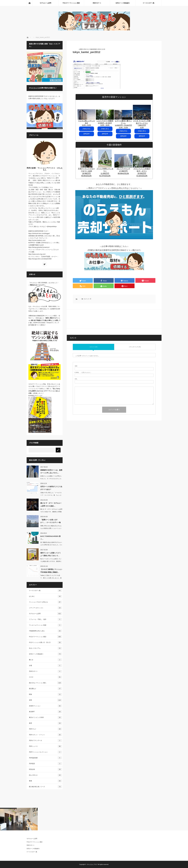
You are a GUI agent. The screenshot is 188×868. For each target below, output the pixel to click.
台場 (45, 666)
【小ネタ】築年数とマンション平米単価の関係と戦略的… (51, 571)
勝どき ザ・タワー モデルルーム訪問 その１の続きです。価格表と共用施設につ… (51, 512)
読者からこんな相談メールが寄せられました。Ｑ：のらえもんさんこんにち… (51, 479)
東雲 (45, 723)
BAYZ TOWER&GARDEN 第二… (50, 538)
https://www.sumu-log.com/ (37, 254)
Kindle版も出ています (35, 396)
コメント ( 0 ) (93, 347)
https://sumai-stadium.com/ (37, 240)
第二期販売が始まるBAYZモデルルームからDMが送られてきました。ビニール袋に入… (51, 545)
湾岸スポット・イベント (45, 735)
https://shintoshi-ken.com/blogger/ (39, 233)
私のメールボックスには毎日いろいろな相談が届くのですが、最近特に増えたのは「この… (51, 561)
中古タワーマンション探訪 (71, 3)
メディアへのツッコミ (45, 608)
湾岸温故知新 (45, 758)
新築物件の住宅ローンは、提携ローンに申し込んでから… (51, 471)
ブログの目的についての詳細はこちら (41, 187)
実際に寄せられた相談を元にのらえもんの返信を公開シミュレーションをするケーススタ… (51, 528)
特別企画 (45, 769)
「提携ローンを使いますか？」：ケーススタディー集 (51, 521)
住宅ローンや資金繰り (123, 3)
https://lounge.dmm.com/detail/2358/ (40, 259)
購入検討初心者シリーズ (45, 787)
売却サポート (97, 3)
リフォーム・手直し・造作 (45, 619)
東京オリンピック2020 (45, 717)
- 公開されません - (83, 372)
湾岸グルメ (45, 729)
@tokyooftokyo (52, 227)
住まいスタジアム (45, 648)
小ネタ (45, 677)
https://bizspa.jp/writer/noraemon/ (39, 247)
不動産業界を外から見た (45, 631)
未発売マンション (45, 706)
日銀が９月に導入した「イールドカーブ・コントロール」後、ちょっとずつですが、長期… (51, 495)
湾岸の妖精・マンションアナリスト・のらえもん (45, 169)
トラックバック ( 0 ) (135, 347)
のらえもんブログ (92, 864)
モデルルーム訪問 (45, 3)
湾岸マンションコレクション (45, 752)
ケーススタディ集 (149, 3)
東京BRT (45, 712)
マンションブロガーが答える (45, 602)
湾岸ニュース (45, 746)
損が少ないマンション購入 (45, 683)
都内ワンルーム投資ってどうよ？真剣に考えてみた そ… (51, 554)
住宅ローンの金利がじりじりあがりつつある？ (51, 488)
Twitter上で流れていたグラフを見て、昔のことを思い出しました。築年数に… (51, 578)
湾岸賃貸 (45, 764)
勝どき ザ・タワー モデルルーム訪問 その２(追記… (51, 504)
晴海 (45, 694)
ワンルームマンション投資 (45, 625)
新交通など (45, 689)
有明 (45, 700)
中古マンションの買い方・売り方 (45, 642)
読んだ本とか (45, 775)
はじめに (45, 596)
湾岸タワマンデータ (45, 740)
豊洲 (45, 781)
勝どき (45, 660)
